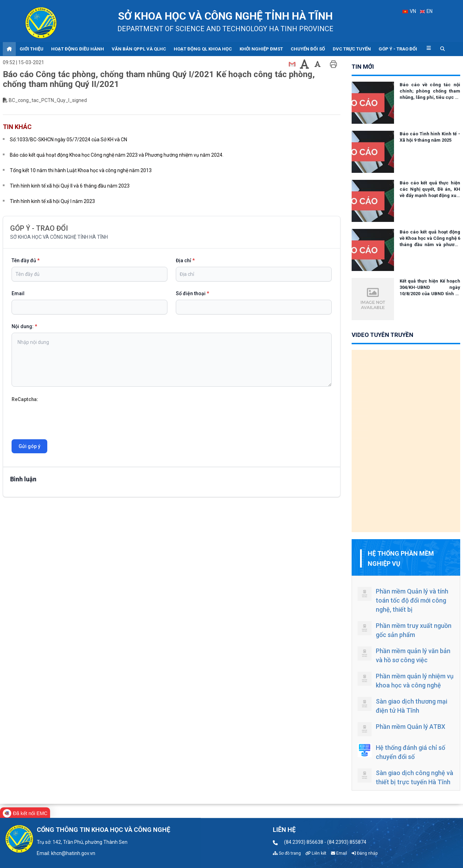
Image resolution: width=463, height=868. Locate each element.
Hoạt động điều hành (78, 49)
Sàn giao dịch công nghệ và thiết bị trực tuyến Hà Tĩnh (405, 777)
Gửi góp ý (29, 446)
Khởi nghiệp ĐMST (261, 49)
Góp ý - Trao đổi (398, 49)
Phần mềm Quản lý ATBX (401, 729)
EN (426, 11)
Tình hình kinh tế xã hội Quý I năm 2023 (52, 201)
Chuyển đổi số (308, 49)
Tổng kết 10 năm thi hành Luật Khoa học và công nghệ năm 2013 (81, 170)
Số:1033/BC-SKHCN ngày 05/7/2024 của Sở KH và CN (68, 140)
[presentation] (65, 417)
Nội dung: (24, 326)
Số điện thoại (192, 293)
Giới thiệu (32, 49)
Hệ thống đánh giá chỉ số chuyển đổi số (401, 752)
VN (409, 11)
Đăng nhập (365, 853)
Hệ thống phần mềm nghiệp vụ (401, 558)
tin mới (363, 67)
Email (18, 293)
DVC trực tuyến (352, 49)
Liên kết (316, 853)
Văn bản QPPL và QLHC (139, 49)
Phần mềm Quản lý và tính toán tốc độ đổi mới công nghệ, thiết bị (403, 600)
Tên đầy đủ (26, 260)
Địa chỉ (185, 260)
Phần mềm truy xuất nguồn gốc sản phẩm (405, 630)
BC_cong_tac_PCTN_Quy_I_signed (48, 100)
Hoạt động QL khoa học (203, 49)
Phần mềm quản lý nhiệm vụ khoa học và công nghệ (406, 680)
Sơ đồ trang (287, 853)
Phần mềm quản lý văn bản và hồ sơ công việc (404, 655)
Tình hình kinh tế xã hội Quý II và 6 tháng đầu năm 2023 (70, 186)
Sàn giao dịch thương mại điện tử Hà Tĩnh (402, 706)
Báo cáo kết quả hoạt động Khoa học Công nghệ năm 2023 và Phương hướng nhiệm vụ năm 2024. (117, 155)
